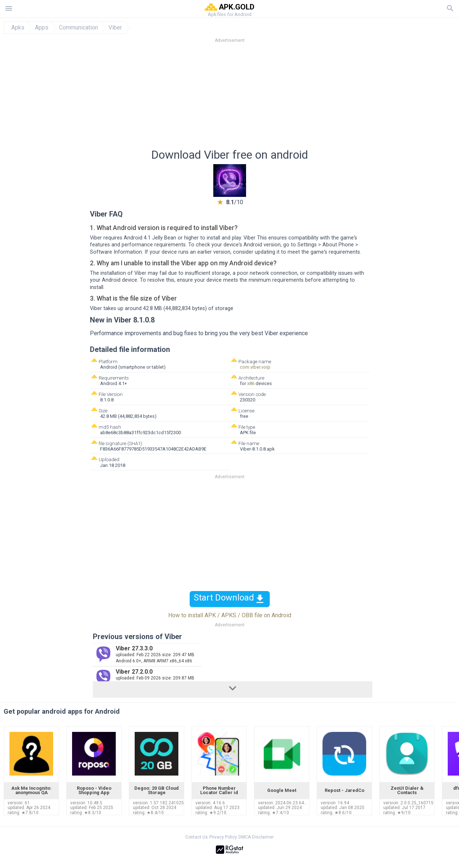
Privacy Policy (223, 837)
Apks (18, 28)
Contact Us (197, 837)
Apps (42, 28)
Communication (78, 28)
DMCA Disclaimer (256, 837)
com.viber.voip (255, 367)
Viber (115, 28)
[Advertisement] (274, 98)
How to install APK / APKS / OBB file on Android (230, 615)
